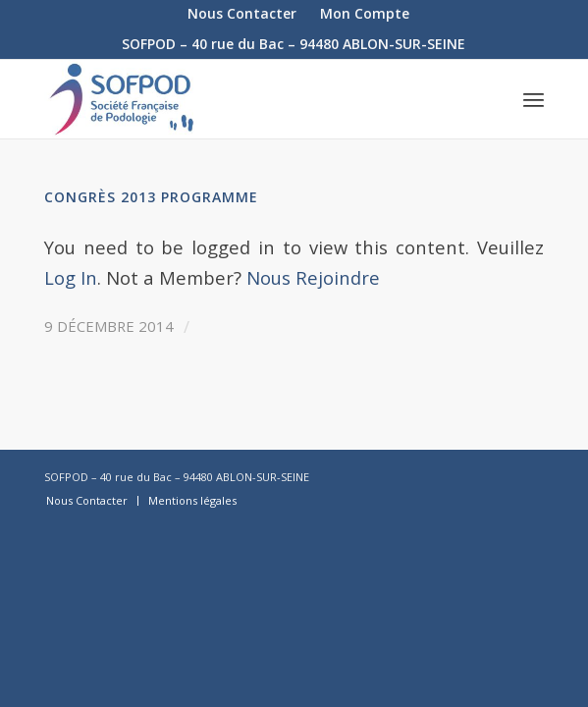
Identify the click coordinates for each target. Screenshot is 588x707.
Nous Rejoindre (313, 277)
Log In (71, 277)
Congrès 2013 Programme (151, 197)
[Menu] (534, 99)
